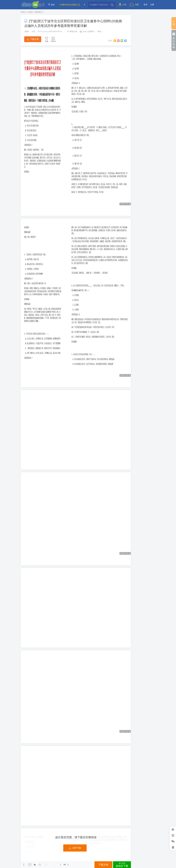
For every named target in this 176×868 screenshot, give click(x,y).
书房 (134, 5)
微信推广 (173, 841)
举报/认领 (72, 31)
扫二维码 (173, 835)
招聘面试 (39, 12)
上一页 (55, 865)
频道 (51, 5)
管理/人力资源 (27, 12)
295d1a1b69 (42, 31)
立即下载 (75, 848)
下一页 (68, 865)
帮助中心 (173, 830)
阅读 (26, 31)
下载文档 (33, 39)
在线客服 (173, 847)
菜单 (24, 865)
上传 (122, 5)
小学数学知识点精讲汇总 (70, 5)
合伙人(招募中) (87, 31)
